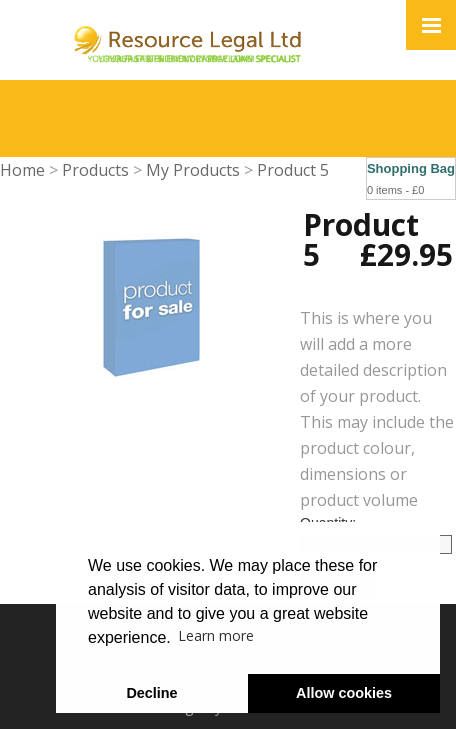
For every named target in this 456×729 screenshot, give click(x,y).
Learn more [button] (216, 635)
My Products (193, 170)
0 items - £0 (395, 190)
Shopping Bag (411, 168)
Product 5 (293, 170)
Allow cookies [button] (344, 693)
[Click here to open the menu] (431, 25)
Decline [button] (151, 693)
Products (95, 170)
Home (22, 170)
